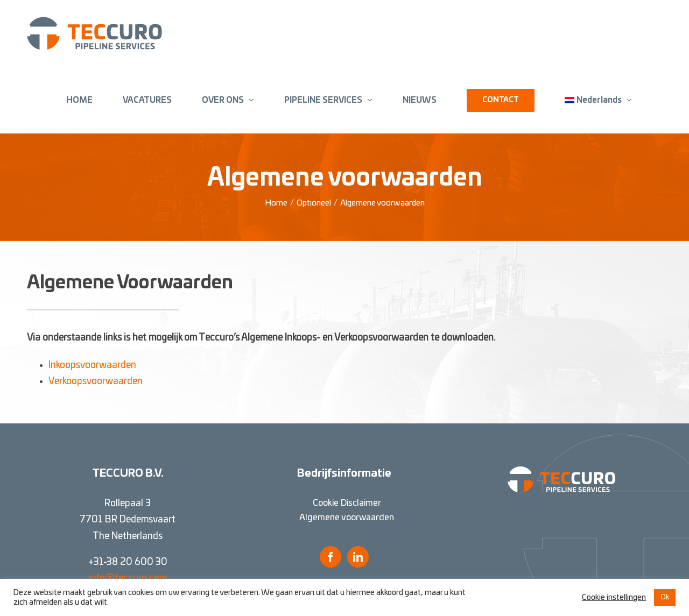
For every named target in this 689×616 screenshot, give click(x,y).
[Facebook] (331, 557)
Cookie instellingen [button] (614, 597)
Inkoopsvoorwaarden (92, 365)
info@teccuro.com (128, 578)
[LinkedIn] (358, 557)
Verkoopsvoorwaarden (96, 381)
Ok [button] (665, 597)
